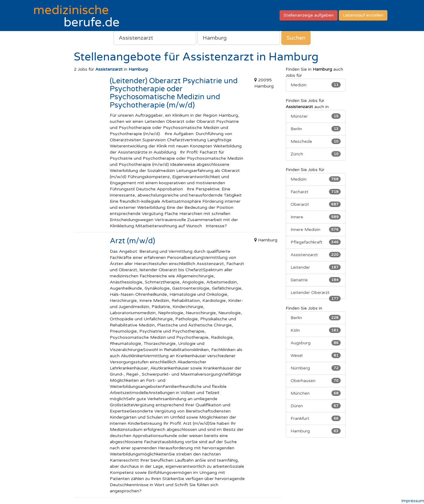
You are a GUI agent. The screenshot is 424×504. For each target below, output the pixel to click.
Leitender (316, 267)
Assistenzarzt (316, 255)
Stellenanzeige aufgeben (309, 15)
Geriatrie (316, 280)
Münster (316, 116)
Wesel (316, 355)
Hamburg (316, 431)
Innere (316, 217)
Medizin (316, 85)
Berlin (316, 129)
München (316, 393)
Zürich (316, 154)
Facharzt (316, 192)
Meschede (316, 141)
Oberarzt (316, 204)
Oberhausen (316, 381)
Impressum (413, 501)
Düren (316, 406)
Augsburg (316, 343)
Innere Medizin (316, 229)
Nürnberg (316, 368)
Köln (316, 330)
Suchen (296, 38)
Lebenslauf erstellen (363, 15)
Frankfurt (316, 418)
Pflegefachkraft (316, 242)
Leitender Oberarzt (316, 295)
